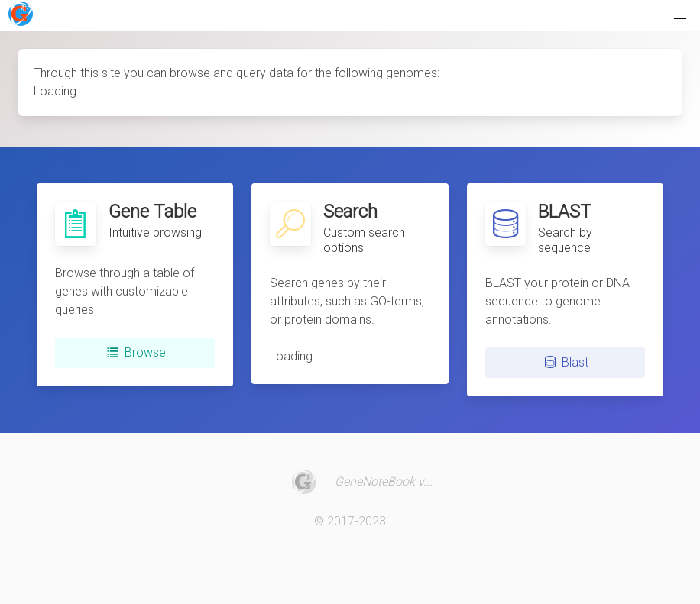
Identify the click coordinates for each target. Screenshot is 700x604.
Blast (565, 363)
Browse (134, 353)
